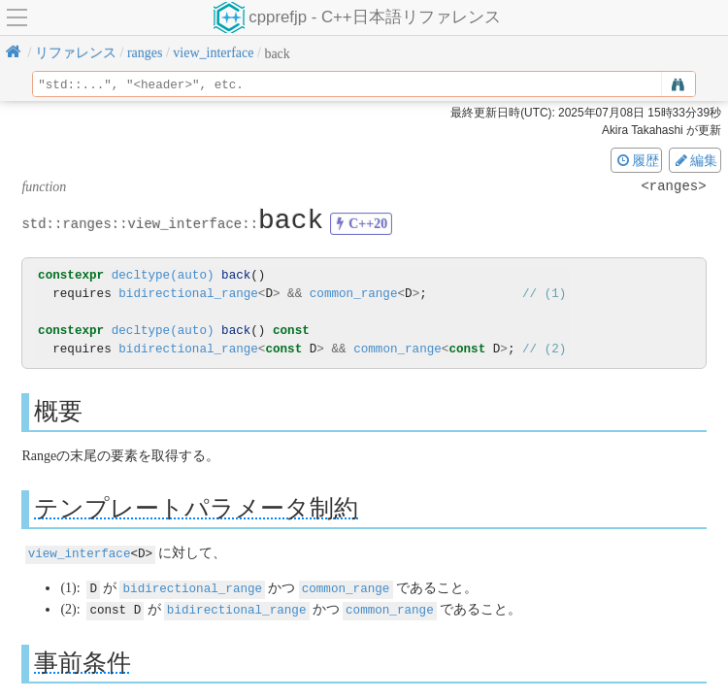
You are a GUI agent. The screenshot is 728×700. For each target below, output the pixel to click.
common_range (354, 294)
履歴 (637, 160)
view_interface (80, 553)
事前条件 (83, 660)
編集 (695, 160)
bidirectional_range (188, 294)
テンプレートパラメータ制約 (196, 508)
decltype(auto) (163, 275)
